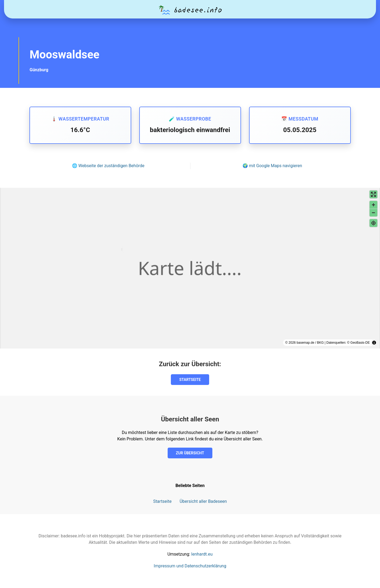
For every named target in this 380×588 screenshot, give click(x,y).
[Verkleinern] (373, 213)
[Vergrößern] (373, 205)
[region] (190, 268)
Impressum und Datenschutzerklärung (190, 566)
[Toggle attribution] (374, 343)
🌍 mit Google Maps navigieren (272, 166)
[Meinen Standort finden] (373, 223)
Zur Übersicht (190, 453)
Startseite (190, 380)
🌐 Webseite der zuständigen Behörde (108, 166)
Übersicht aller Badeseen (203, 501)
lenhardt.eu (202, 554)
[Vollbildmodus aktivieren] (373, 194)
